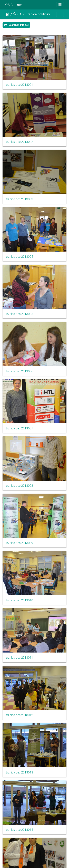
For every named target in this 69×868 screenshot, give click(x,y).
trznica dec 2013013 (19, 772)
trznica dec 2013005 (19, 314)
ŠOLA (17, 14)
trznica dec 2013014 (19, 830)
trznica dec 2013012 (19, 715)
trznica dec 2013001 (19, 85)
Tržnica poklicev (38, 14)
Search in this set (16, 25)
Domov (7, 14)
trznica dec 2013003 (19, 199)
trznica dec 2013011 (19, 658)
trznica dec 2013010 (19, 600)
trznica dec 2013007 (19, 428)
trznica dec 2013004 (19, 257)
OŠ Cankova (14, 5)
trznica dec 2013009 (19, 543)
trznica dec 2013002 (19, 142)
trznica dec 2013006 (19, 371)
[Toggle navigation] (60, 5)
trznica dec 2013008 (19, 486)
